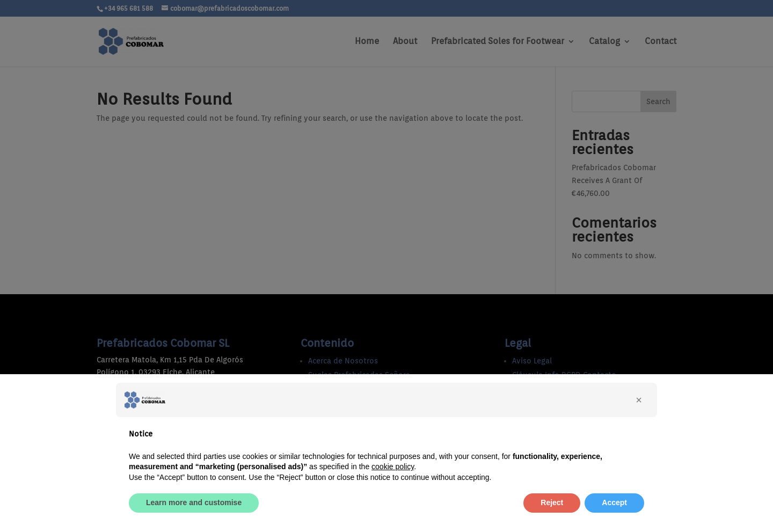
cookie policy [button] (393, 467)
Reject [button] (552, 502)
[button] (639, 400)
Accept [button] (614, 502)
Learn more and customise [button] (194, 502)
